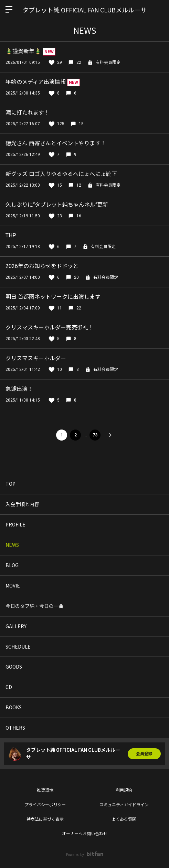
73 (95, 435)
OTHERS (15, 728)
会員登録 (144, 754)
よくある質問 (124, 819)
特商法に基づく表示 (45, 819)
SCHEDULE (18, 647)
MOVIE (13, 585)
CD (9, 687)
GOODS (14, 667)
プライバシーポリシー (45, 805)
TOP (10, 484)
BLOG (12, 565)
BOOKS (14, 707)
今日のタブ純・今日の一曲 (34, 606)
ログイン (158, 10)
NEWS (12, 545)
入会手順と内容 (22, 504)
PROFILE (15, 524)
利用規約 (124, 790)
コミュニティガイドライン (124, 805)
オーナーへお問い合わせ (85, 834)
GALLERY (16, 626)
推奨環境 (45, 790)
